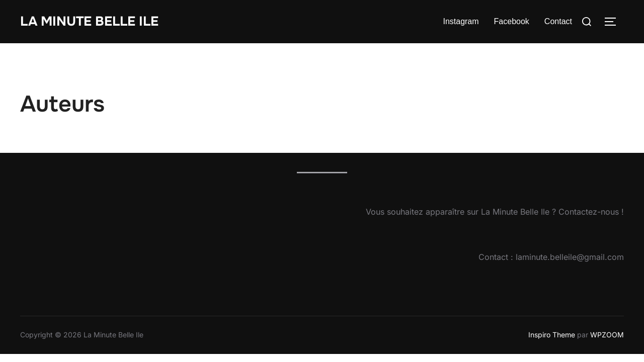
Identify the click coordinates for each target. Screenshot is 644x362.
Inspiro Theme (552, 335)
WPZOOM (607, 335)
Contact (558, 21)
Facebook (512, 21)
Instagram (461, 21)
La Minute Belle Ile (89, 21)
